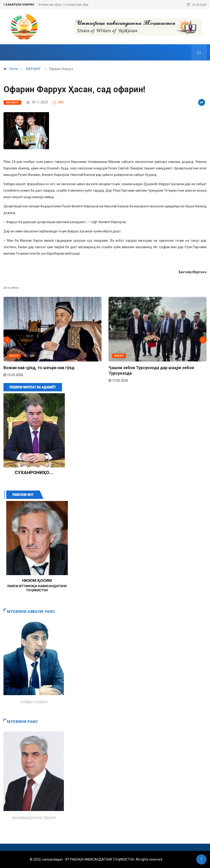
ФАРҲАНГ (33, 69)
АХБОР (14, 356)
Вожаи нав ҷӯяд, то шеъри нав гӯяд (63, 5)
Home (14, 69)
